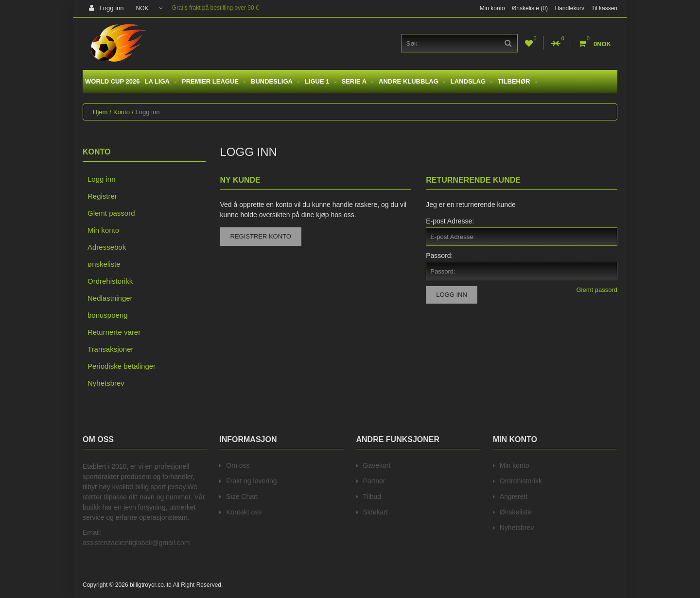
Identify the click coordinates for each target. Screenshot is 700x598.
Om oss (238, 465)
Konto (122, 112)
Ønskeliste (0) (530, 8)
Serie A (358, 81)
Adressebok (107, 247)
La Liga (161, 81)
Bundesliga (275, 81)
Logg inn (106, 8)
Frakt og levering (251, 481)
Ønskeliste (516, 512)
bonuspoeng (108, 315)
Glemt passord (111, 213)
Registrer (102, 196)
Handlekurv (569, 8)
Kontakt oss (244, 512)
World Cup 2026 (112, 81)
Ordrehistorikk (110, 281)
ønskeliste (104, 264)
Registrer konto (261, 236)
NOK (149, 8)
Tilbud (372, 496)
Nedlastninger (110, 298)
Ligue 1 (321, 81)
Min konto (492, 8)
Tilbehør (517, 81)
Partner (374, 481)
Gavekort (377, 465)
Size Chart (242, 496)
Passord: (439, 256)
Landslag (472, 81)
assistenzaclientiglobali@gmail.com (136, 543)
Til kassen (604, 8)
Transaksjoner (110, 349)
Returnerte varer (114, 332)
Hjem (100, 112)
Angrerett (514, 496)
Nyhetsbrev (106, 383)
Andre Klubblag (412, 81)
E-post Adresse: (450, 221)
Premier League (214, 81)
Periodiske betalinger (122, 366)
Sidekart (376, 512)
